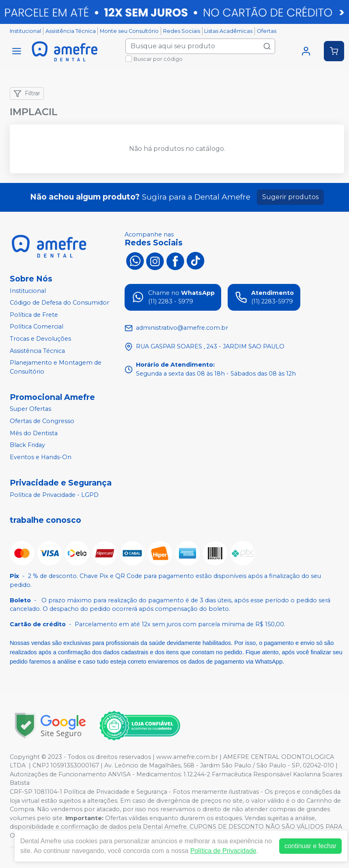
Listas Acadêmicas (228, 31)
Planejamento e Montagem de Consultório (56, 367)
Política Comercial (37, 327)
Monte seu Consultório (129, 31)
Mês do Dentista (34, 433)
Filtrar (27, 94)
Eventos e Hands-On (41, 457)
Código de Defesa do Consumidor (59, 303)
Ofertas (267, 31)
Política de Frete (34, 315)
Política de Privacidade (223, 851)
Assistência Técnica (71, 31)
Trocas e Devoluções (40, 339)
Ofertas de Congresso (42, 421)
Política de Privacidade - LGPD (54, 495)
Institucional (25, 31)
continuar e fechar (310, 846)
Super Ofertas (30, 409)
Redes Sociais (182, 31)
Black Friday (27, 445)
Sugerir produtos (290, 197)
